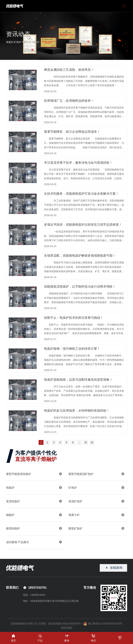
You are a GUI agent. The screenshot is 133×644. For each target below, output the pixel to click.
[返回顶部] (66, 628)
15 (86, 442)
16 (92, 442)
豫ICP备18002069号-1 (70, 624)
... (79, 442)
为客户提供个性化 (36, 456)
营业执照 (53, 624)
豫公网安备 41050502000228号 (103, 624)
